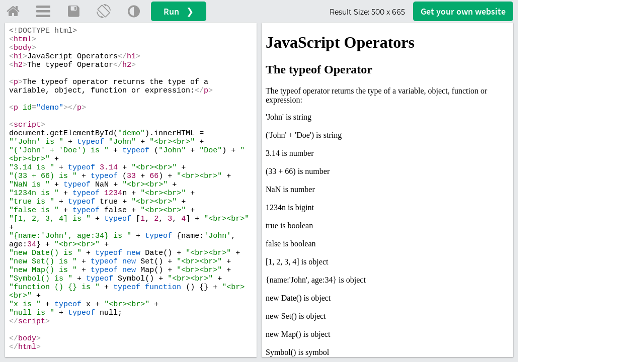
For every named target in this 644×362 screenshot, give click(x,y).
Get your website (463, 11)
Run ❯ (179, 11)
